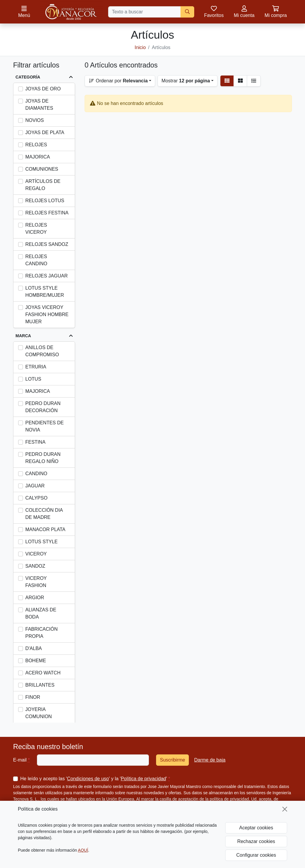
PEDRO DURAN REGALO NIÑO (43, 458)
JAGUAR (35, 486)
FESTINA (35, 442)
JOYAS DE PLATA (45, 132)
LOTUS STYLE (41, 542)
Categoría (28, 77)
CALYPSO (36, 498)
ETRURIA (36, 367)
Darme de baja (210, 760)
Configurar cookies (256, 855)
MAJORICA (38, 157)
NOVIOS (35, 120)
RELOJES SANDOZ (47, 244)
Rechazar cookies (256, 841)
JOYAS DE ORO (43, 89)
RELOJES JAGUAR (46, 276)
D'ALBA (34, 648)
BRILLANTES (40, 685)
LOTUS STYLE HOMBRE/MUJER (45, 292)
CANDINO (36, 474)
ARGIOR (35, 598)
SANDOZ (35, 566)
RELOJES (36, 145)
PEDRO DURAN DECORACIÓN (43, 407)
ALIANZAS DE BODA (41, 613)
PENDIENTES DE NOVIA (45, 426)
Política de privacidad (143, 779)
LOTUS (33, 379)
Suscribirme (172, 760)
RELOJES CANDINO (36, 260)
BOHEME (36, 661)
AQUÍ (83, 850)
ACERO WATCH (43, 673)
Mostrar (186, 81)
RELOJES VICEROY (36, 229)
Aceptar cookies (256, 828)
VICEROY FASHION (36, 582)
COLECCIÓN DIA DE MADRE (44, 514)
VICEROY (36, 554)
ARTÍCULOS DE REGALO (43, 185)
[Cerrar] (285, 809)
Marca (23, 336)
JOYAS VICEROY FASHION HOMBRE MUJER (47, 314)
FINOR (33, 697)
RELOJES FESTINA (47, 213)
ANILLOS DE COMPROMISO (42, 351)
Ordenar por (118, 81)
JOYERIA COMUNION (39, 713)
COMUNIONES (42, 169)
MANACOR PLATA (45, 529)
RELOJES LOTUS (45, 201)
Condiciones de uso (88, 779)
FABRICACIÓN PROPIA (41, 633)
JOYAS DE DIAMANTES (39, 105)
